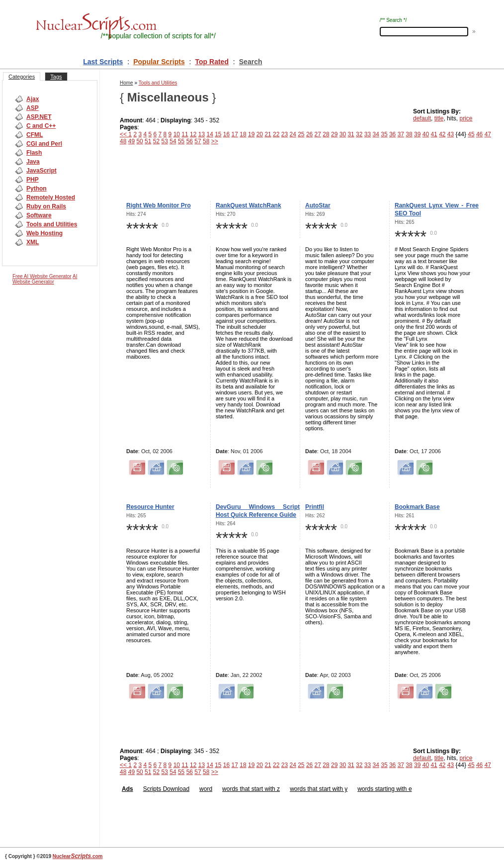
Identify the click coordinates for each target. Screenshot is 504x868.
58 (206, 141)
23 (285, 134)
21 (268, 134)
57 (198, 141)
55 (181, 141)
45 (471, 134)
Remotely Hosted (51, 197)
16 (226, 134)
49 (131, 141)
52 (156, 141)
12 (193, 134)
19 (251, 134)
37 (401, 134)
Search (251, 62)
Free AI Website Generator (42, 276)
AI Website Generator (45, 279)
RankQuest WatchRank (249, 205)
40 (426, 134)
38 (409, 134)
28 (326, 134)
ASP (33, 108)
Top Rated (212, 62)
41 (434, 134)
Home (126, 83)
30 (343, 134)
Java (33, 162)
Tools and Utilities (52, 224)
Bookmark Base (417, 507)
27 (318, 134)
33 (368, 134)
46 (479, 134)
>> (215, 141)
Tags (56, 77)
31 (351, 134)
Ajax (33, 99)
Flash (34, 153)
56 (190, 141)
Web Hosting (44, 233)
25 (301, 134)
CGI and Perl (44, 144)
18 (243, 134)
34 (376, 134)
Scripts (152, 789)
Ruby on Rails (46, 206)
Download (175, 789)
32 (359, 134)
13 (202, 134)
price (466, 118)
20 (260, 134)
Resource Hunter (150, 507)
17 (235, 134)
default (422, 118)
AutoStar (318, 205)
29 (334, 134)
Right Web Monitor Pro (159, 205)
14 (210, 134)
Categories (22, 77)
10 (177, 134)
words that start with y (319, 789)
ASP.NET (39, 117)
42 (442, 134)
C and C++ (41, 126)
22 (276, 134)
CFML (35, 135)
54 (173, 141)
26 (309, 134)
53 (165, 141)
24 (293, 134)
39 (417, 134)
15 (218, 134)
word (206, 789)
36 (392, 134)
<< (124, 134)
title (439, 118)
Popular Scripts (159, 62)
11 (185, 134)
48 (123, 141)
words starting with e (384, 789)
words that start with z (251, 789)
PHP (33, 180)
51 (148, 141)
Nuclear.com (78, 856)
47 (488, 134)
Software (39, 215)
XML (33, 242)
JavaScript (42, 171)
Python (37, 189)
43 (451, 134)
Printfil (315, 507)
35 (384, 134)
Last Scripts (103, 62)
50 (139, 141)
